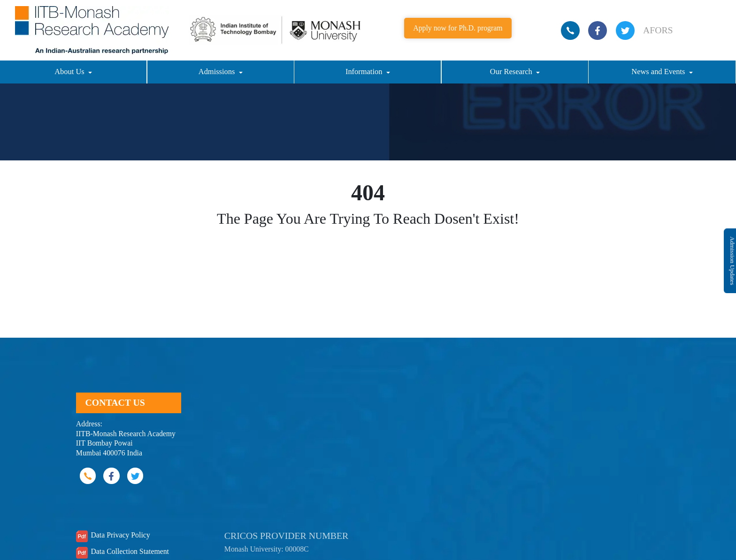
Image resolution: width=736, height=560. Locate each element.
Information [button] (365, 72)
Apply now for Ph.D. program (458, 28)
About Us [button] (70, 72)
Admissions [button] (218, 72)
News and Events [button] (659, 72)
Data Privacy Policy (120, 535)
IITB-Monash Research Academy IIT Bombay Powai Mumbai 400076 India (126, 443)
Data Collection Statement (130, 551)
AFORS (658, 30)
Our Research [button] (512, 72)
